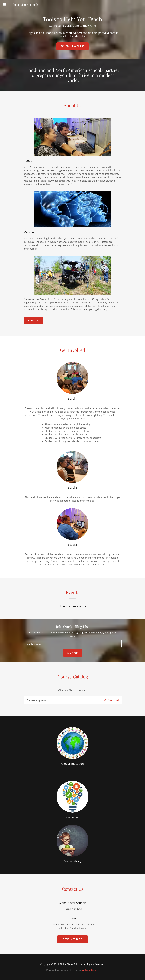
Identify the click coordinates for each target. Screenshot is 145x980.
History (33, 320)
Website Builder (90, 970)
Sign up (73, 653)
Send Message (72, 939)
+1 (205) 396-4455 (72, 909)
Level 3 (72, 545)
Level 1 (72, 398)
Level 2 (72, 488)
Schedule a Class (72, 46)
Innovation (72, 817)
